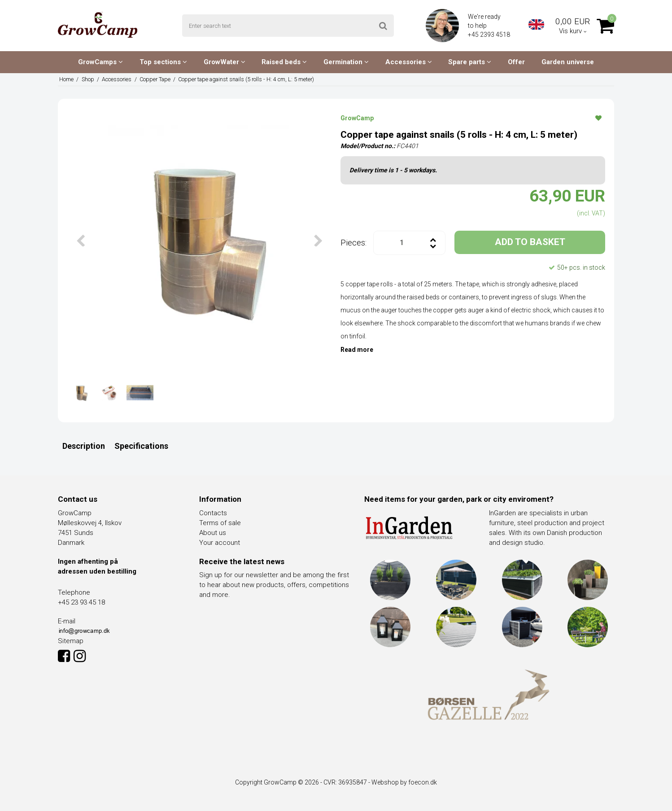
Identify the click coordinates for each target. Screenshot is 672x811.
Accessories (409, 62)
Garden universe (568, 62)
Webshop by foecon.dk (404, 782)
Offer (516, 62)
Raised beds (284, 62)
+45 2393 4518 (490, 35)
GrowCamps (100, 62)
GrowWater (225, 62)
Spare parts (470, 62)
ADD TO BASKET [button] (530, 242)
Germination (346, 62)
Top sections (163, 62)
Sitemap (71, 641)
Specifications (141, 446)
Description (84, 446)
